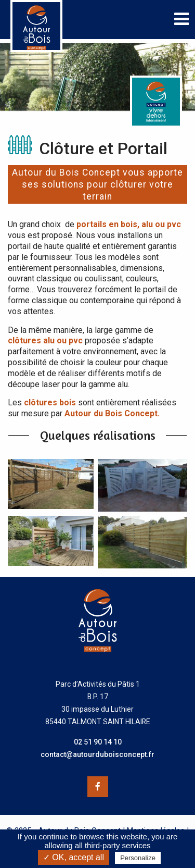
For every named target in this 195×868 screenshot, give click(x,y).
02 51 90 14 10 (98, 742)
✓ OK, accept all (74, 857)
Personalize (138, 858)
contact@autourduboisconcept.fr (97, 754)
